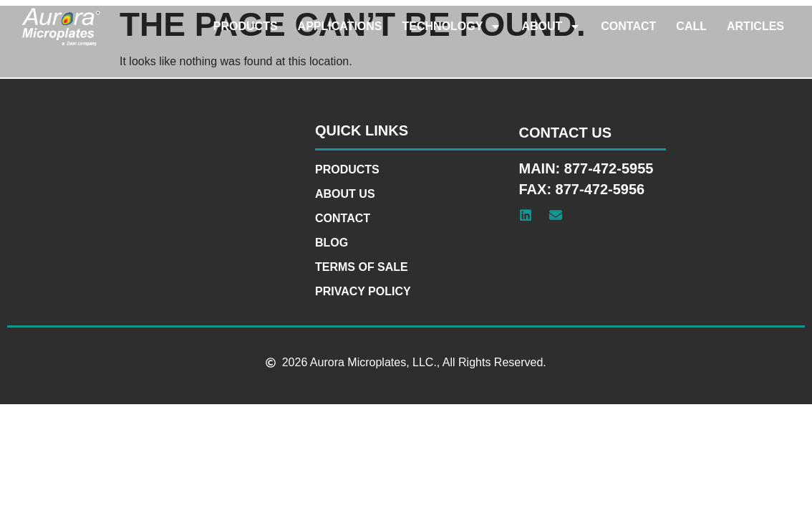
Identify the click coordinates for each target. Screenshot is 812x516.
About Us (345, 194)
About (551, 27)
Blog (332, 243)
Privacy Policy (363, 291)
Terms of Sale (362, 267)
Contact (628, 26)
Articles (755, 26)
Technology (452, 27)
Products (246, 26)
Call (691, 26)
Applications (340, 26)
